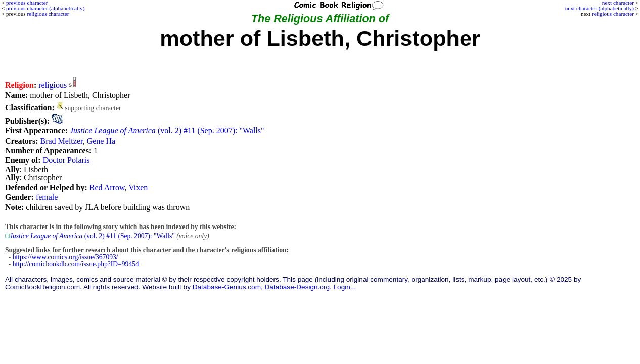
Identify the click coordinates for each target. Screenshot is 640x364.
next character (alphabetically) (600, 8)
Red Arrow (107, 187)
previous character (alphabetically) (45, 8)
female (47, 197)
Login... (345, 287)
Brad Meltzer (61, 141)
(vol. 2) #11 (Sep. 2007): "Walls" (167, 131)
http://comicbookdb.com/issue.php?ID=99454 (76, 264)
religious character (613, 14)
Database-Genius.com (227, 287)
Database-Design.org (297, 287)
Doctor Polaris (66, 160)
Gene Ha (101, 141)
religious (53, 85)
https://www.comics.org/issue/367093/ (65, 257)
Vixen (138, 187)
